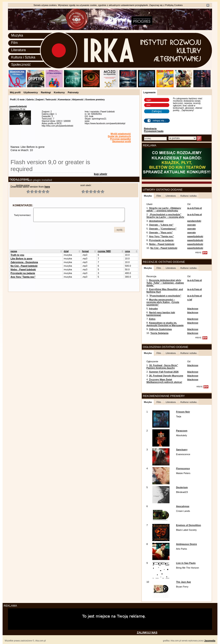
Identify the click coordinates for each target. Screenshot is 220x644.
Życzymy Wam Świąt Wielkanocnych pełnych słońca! (164, 381)
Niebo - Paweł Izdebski (23, 269)
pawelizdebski (195, 236)
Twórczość (51, 100)
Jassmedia (210, 641)
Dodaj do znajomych (119, 136)
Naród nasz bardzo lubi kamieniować (161, 314)
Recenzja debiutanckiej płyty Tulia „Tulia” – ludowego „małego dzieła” (165, 283)
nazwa (14, 251)
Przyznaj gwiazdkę (120, 139)
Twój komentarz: (23, 215)
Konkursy (59, 92)
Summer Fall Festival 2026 (164, 372)
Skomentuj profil (121, 141)
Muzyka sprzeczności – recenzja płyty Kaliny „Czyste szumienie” (163, 302)
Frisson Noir (183, 412)
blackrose (193, 309)
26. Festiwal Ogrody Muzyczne (166, 376)
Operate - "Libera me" (161, 225)
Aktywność (78, 100)
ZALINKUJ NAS (147, 633)
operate (191, 225)
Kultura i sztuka (188, 196)
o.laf (190, 300)
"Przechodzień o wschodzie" (165, 296)
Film (14, 43)
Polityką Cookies (174, 5)
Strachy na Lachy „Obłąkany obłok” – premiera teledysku (164, 209)
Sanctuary (182, 450)
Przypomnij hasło (154, 131)
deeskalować (156, 221)
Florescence (183, 468)
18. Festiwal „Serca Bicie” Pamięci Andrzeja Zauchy (162, 367)
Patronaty (73, 92)
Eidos (152, 319)
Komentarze (64, 100)
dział (66, 251)
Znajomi (40, 100)
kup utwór (101, 174)
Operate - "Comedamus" (163, 229)
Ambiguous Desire (186, 544)
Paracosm (182, 431)
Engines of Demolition (188, 525)
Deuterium (182, 487)
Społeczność (21, 65)
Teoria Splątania (159, 333)
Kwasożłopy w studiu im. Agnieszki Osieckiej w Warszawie (165, 324)
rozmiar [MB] (104, 251)
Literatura (18, 50)
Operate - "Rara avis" (161, 233)
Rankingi (46, 92)
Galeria (30, 100)
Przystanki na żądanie (23, 273)
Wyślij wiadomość (121, 134)
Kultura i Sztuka (23, 57)
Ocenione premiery (95, 100)
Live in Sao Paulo (186, 563)
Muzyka (17, 35)
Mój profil (15, 92)
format (85, 251)
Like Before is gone (21, 259)
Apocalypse (183, 506)
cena (128, 251)
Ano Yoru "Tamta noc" (23, 277)
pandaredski (194, 221)
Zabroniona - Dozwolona (24, 262)
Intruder (154, 309)
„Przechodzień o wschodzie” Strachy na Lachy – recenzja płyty (165, 216)
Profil (13, 100)
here (47, 187)
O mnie (21, 100)
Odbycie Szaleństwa (160, 329)
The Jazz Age (183, 582)
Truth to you (17, 255)
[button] (119, 230)
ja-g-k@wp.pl (194, 208)
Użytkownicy (31, 92)
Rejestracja (150, 128)
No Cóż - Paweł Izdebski (24, 266)
